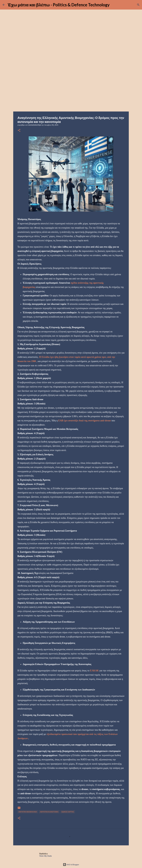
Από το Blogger (71, 864)
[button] (19, 130)
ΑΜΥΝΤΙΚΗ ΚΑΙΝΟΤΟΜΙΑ (49, 812)
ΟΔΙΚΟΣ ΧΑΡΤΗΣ (68, 812)
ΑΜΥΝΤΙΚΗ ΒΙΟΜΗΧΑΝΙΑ (28, 812)
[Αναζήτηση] (138, 5)
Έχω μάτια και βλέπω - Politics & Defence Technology (59, 5)
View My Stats (45, 856)
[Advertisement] (71, 91)
